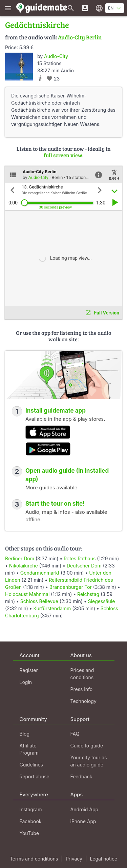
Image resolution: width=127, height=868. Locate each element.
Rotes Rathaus (80, 558)
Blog (25, 734)
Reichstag (88, 594)
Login (26, 682)
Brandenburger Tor (71, 587)
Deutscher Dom (84, 566)
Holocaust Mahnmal (27, 594)
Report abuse (35, 776)
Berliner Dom (20, 558)
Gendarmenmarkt (40, 573)
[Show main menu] (8, 8)
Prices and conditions (82, 674)
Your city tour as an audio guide (89, 761)
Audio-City (56, 56)
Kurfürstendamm (52, 608)
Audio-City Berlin (80, 37)
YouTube (29, 833)
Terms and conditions (34, 859)
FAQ (75, 734)
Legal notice (103, 859)
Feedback (81, 776)
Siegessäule (102, 601)
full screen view (63, 155)
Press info (82, 689)
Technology (83, 701)
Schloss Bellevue (39, 601)
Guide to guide (87, 746)
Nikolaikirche (24, 566)
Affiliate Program (29, 749)
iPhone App (83, 821)
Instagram (31, 809)
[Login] (85, 8)
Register (29, 670)
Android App (84, 809)
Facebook (31, 821)
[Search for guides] (71, 8)
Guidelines (31, 765)
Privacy (74, 859)
